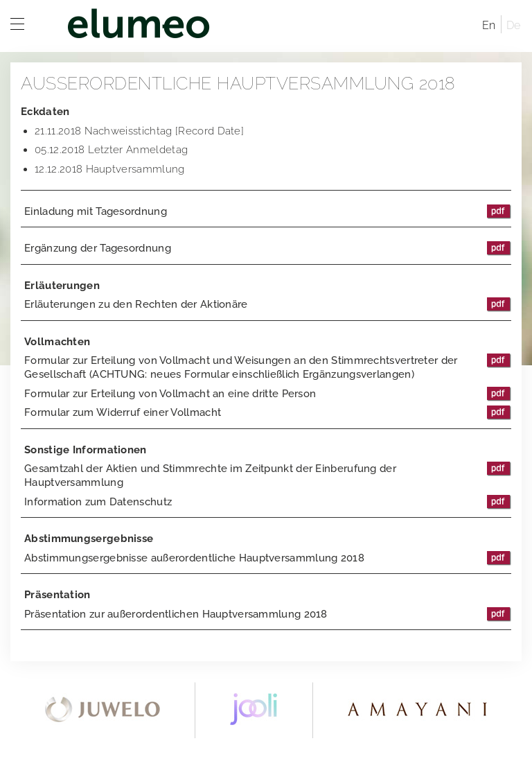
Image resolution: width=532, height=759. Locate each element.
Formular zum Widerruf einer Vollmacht (268, 412)
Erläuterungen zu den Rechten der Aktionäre (268, 304)
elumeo (259, 26)
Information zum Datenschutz (268, 502)
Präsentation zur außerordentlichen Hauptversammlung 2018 (268, 614)
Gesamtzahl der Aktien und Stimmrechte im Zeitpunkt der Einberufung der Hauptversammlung (268, 475)
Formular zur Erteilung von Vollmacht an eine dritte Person (268, 394)
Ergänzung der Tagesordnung (268, 248)
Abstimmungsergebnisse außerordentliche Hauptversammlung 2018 (268, 558)
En (489, 25)
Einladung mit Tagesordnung (268, 211)
